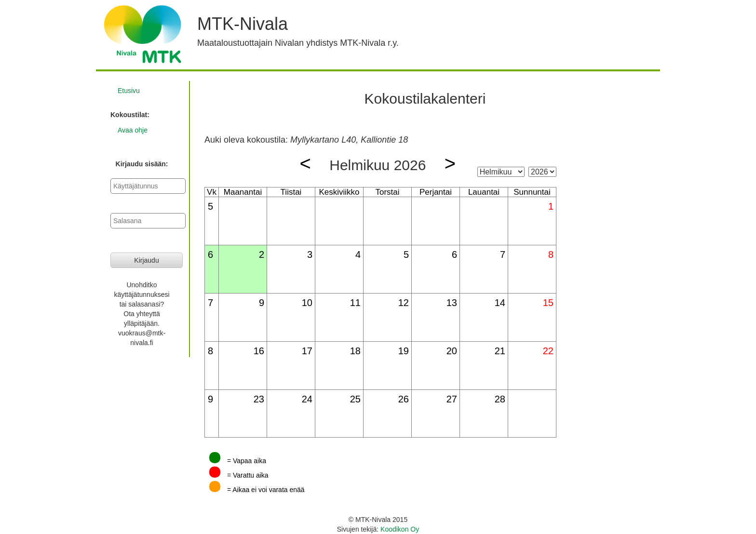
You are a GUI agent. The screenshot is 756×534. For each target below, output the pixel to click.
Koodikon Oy (400, 529)
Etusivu (129, 91)
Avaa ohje (133, 130)
